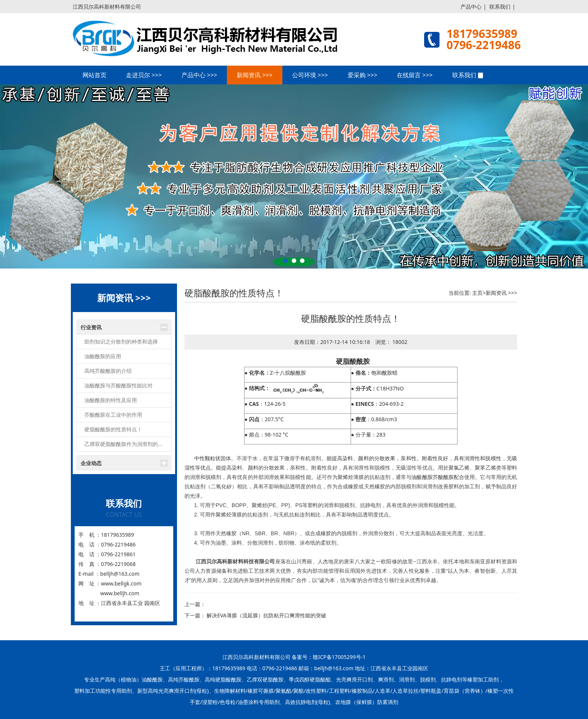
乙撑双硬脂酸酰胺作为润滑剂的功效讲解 (128, 444)
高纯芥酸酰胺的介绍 (108, 371)
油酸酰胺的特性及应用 (111, 400)
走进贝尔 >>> (144, 75)
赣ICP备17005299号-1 (339, 657)
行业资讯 (91, 327)
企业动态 (91, 463)
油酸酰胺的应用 (103, 356)
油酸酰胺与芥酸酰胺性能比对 (118, 385)
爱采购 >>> (363, 75)
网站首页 (94, 75)
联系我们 (500, 7)
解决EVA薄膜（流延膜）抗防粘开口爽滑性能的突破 (266, 615)
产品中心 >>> (199, 75)
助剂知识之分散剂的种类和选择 (121, 341)
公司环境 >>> (310, 75)
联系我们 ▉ (468, 75)
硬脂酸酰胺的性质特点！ (113, 429)
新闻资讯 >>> (255, 75)
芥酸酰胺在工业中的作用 (113, 415)
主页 (477, 293)
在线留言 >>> (415, 75)
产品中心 (471, 7)
